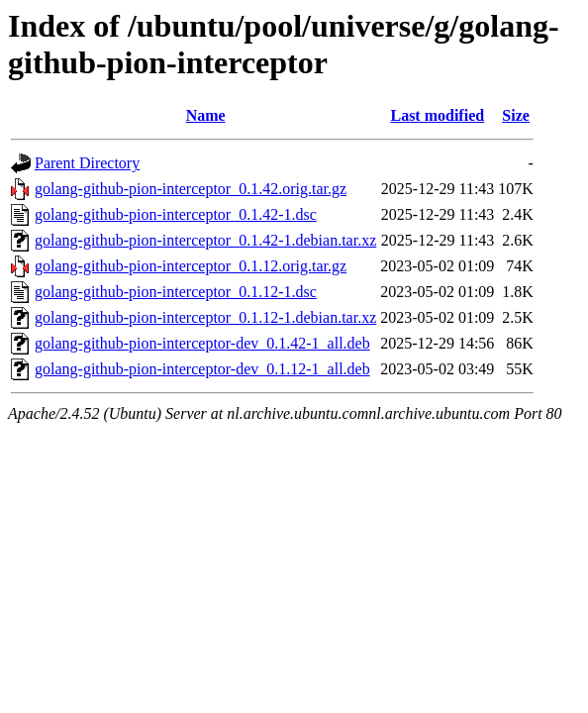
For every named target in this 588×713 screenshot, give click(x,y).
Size (516, 115)
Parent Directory (87, 163)
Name (206, 115)
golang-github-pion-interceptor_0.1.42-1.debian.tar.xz (205, 240)
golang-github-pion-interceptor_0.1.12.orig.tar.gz (191, 266)
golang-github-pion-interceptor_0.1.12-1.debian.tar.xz (205, 317)
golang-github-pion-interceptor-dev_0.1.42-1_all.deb (202, 343)
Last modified (437, 115)
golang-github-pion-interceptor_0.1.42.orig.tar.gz (191, 189)
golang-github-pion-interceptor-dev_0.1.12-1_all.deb (202, 369)
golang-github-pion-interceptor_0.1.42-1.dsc (176, 214)
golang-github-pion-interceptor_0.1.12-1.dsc (176, 292)
